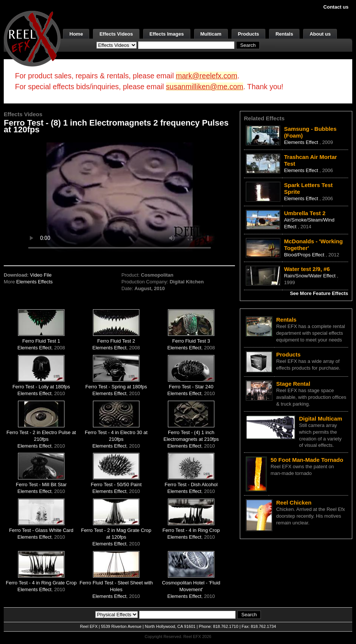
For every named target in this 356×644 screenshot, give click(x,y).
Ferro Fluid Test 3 (191, 341)
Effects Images (167, 34)
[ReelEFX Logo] (32, 38)
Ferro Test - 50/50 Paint (116, 484)
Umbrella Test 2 (305, 213)
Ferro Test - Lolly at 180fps (41, 387)
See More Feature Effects (319, 293)
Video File (41, 275)
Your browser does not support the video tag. (120, 197)
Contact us (336, 7)
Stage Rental (293, 384)
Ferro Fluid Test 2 (116, 341)
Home (76, 34)
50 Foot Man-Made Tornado (307, 460)
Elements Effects (34, 282)
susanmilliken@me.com (205, 87)
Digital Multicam (321, 419)
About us (320, 34)
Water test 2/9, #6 (307, 269)
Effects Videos (116, 34)
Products (248, 34)
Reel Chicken (294, 502)
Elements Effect (35, 348)
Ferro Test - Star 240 (191, 387)
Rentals (284, 34)
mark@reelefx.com (206, 76)
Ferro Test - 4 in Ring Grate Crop (41, 583)
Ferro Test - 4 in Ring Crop (191, 530)
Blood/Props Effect (305, 255)
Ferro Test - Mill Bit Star (41, 484)
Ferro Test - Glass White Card (41, 530)
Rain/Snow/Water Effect (310, 276)
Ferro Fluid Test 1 (41, 341)
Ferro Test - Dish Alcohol (191, 484)
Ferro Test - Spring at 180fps (116, 387)
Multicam (211, 34)
